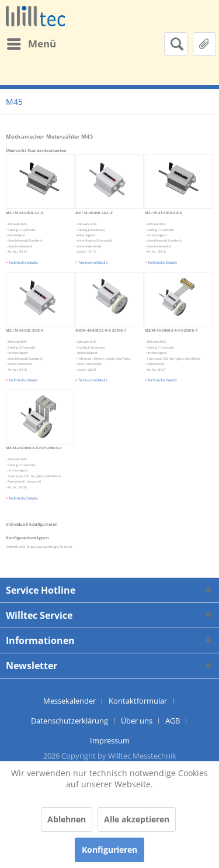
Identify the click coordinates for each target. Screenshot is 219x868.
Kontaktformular (138, 701)
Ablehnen (67, 819)
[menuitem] (31, 44)
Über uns (137, 721)
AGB (173, 721)
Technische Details (162, 262)
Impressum (110, 740)
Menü (32, 42)
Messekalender (69, 701)
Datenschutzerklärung (69, 721)
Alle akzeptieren (137, 819)
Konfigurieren (109, 850)
